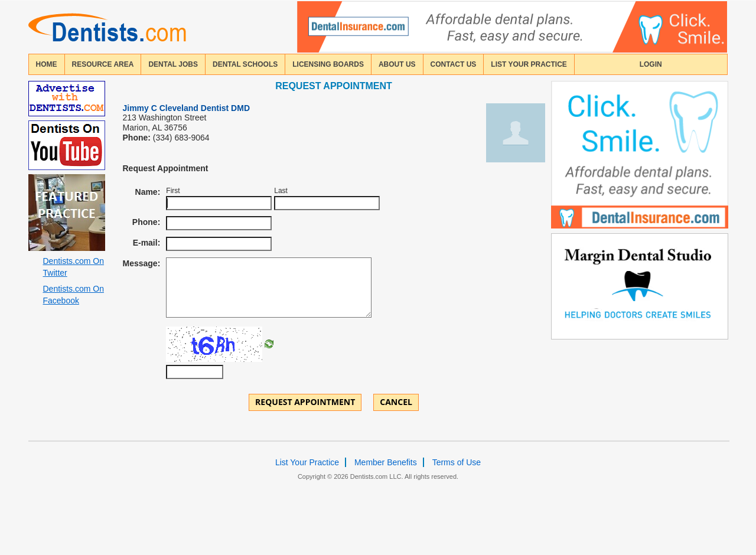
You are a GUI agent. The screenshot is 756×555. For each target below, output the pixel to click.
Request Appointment (305, 402)
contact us (454, 64)
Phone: (146, 222)
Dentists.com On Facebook (74, 295)
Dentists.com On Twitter (74, 267)
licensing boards (328, 64)
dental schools (245, 64)
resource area (103, 64)
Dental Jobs (173, 64)
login (651, 64)
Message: (142, 263)
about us (397, 64)
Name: (148, 192)
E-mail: (147, 243)
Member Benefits (386, 462)
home (47, 64)
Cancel (396, 402)
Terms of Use (457, 462)
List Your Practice (529, 64)
